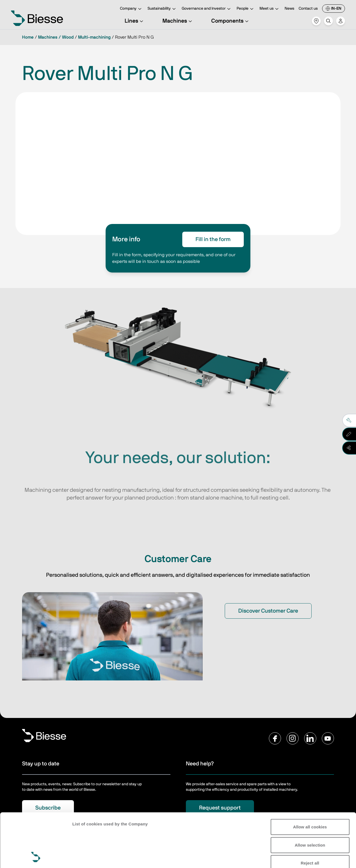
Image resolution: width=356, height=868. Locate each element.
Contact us (308, 9)
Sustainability (162, 9)
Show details (85, 857)
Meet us (270, 9)
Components (231, 21)
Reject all (310, 813)
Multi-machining (94, 37)
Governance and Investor (207, 9)
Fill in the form (213, 239)
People (246, 9)
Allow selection (310, 794)
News (289, 9)
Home (28, 37)
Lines (135, 21)
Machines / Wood (56, 37)
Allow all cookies (310, 777)
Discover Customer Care (268, 611)
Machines (178, 21)
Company (132, 9)
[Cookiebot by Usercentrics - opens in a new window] (36, 857)
